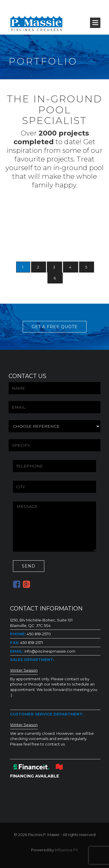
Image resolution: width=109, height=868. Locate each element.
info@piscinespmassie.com (49, 651)
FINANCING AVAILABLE (35, 776)
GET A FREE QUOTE (55, 327)
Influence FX (66, 850)
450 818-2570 (38, 634)
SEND (29, 566)
